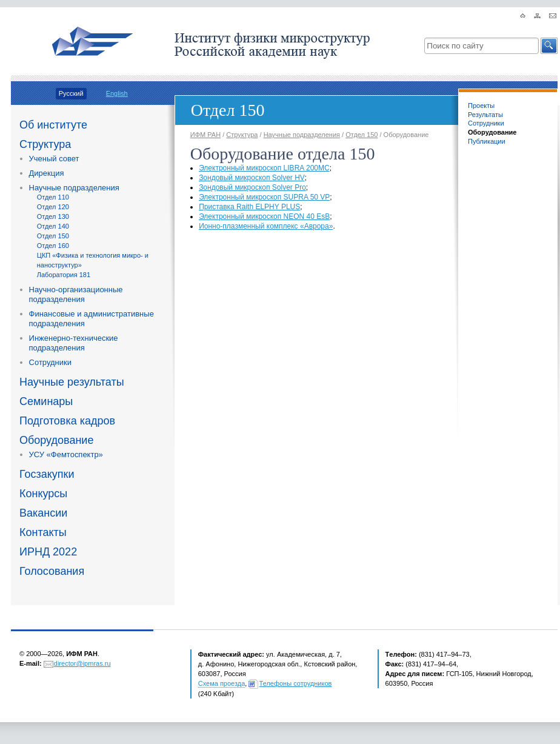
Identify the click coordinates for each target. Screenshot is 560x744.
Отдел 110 (53, 197)
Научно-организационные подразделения (76, 294)
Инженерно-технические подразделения (74, 343)
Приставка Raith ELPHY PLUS (249, 207)
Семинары (46, 401)
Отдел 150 (53, 236)
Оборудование (56, 440)
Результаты (485, 115)
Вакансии (43, 513)
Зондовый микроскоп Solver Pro (252, 187)
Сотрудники (50, 362)
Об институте (53, 125)
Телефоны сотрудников (296, 683)
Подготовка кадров (67, 421)
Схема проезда (222, 683)
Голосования (52, 571)
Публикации (487, 141)
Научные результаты (72, 382)
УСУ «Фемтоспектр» (66, 454)
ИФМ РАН (205, 135)
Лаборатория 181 (64, 275)
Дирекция (47, 173)
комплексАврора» (266, 226)
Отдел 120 (53, 207)
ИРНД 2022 (48, 552)
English (117, 93)
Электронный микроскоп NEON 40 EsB (264, 216)
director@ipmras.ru (82, 663)
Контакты (43, 532)
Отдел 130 (53, 216)
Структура (45, 144)
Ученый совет (54, 159)
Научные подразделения (74, 188)
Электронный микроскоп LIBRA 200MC (264, 168)
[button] (549, 46)
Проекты (481, 106)
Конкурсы (43, 494)
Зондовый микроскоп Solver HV (252, 178)
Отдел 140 (53, 226)
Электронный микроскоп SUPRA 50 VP (264, 197)
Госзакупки (47, 474)
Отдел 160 (53, 246)
